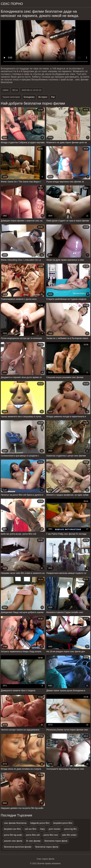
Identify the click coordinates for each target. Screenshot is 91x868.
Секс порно (12, 4)
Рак (53, 97)
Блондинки (29, 97)
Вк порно (43, 97)
